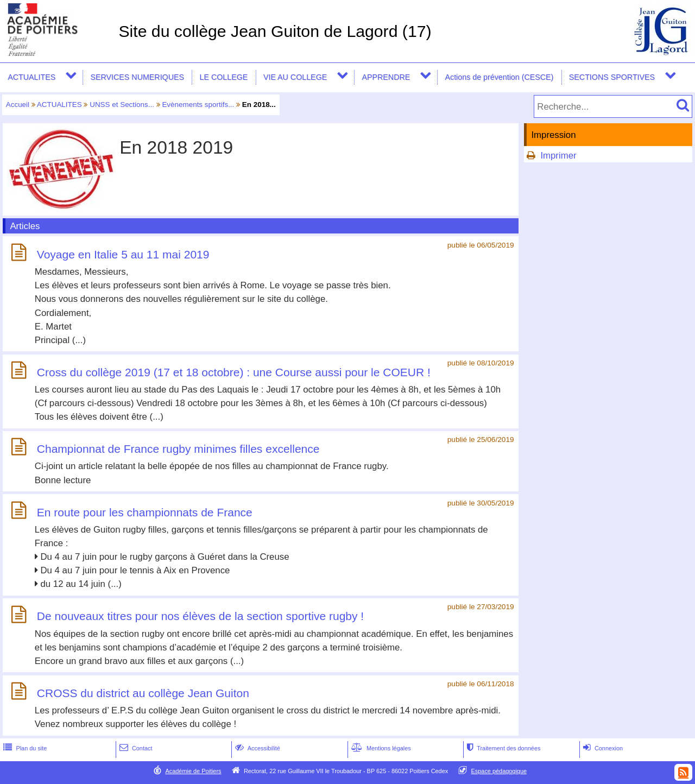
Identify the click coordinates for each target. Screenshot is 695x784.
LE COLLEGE (224, 77)
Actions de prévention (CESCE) (499, 77)
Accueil (18, 105)
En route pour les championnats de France (145, 512)
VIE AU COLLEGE (295, 77)
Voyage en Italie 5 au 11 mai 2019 (123, 254)
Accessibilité (257, 748)
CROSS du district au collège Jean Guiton (143, 693)
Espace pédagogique (499, 771)
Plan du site (24, 748)
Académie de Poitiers (193, 771)
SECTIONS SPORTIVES (612, 77)
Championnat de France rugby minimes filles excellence (178, 449)
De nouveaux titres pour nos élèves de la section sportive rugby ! (200, 617)
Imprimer (558, 156)
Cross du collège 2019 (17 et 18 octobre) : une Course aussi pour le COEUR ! (234, 372)
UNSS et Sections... (122, 105)
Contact (135, 748)
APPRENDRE (386, 77)
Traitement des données (503, 748)
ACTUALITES (31, 77)
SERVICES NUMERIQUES (137, 77)
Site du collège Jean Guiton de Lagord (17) (275, 31)
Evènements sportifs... (198, 105)
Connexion (602, 748)
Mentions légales (380, 748)
